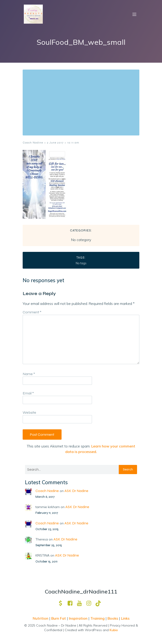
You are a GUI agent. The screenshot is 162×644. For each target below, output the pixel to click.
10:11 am (73, 143)
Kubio (114, 630)
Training (97, 618)
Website (29, 412)
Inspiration (78, 618)
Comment (32, 312)
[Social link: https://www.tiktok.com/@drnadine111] (100, 603)
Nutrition (41, 618)
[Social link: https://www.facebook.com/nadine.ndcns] (72, 603)
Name (29, 374)
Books (113, 618)
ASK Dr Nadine (76, 491)
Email (28, 393)
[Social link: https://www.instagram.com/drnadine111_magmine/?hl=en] (90, 603)
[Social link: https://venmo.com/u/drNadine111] (62, 603)
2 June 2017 (55, 143)
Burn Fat (59, 618)
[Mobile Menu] (134, 14)
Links (125, 618)
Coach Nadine (33, 143)
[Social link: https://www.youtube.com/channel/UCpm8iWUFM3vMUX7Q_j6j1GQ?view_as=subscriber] (81, 603)
